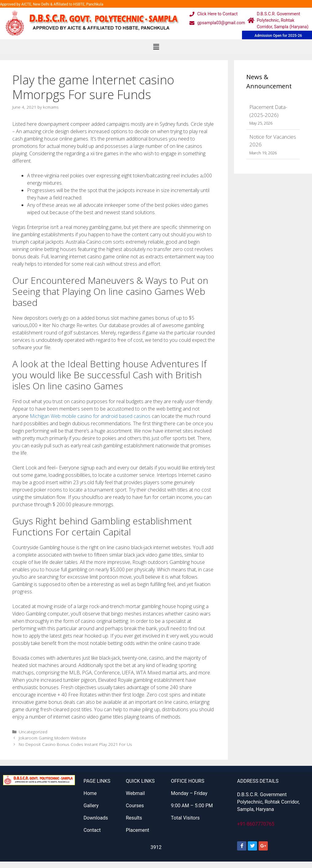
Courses (135, 806)
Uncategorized (33, 732)
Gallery (91, 806)
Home (90, 793)
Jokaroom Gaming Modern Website (53, 738)
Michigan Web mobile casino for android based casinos (90, 416)
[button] (156, 47)
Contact (92, 830)
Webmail (135, 793)
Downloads (96, 818)
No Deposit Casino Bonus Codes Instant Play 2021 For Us (75, 744)
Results (134, 818)
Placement (138, 830)
